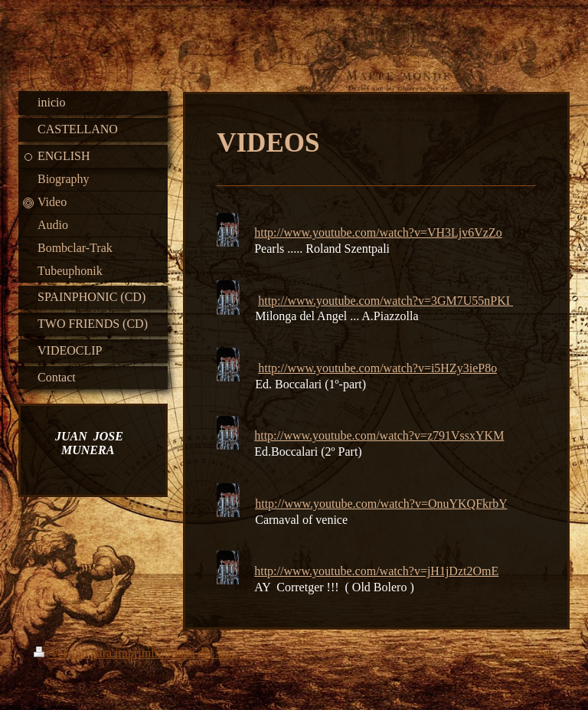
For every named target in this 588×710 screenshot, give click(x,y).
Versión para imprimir (98, 653)
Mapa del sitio (202, 653)
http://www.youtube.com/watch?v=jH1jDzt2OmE (376, 571)
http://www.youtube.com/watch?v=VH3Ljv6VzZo (378, 232)
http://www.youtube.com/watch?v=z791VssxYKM (379, 435)
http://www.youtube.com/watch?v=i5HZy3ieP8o (377, 368)
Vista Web (529, 653)
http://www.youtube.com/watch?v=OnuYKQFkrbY (381, 504)
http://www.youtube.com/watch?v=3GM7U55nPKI (384, 301)
